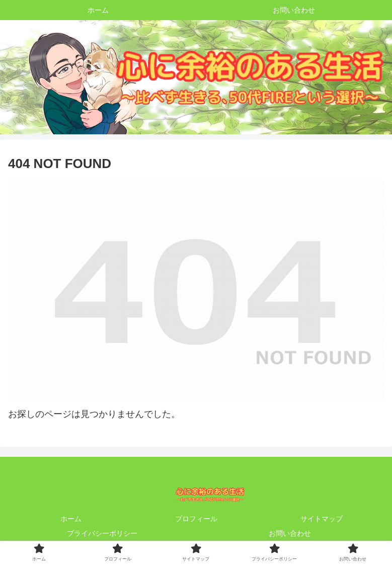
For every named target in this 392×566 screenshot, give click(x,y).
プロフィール (196, 519)
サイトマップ (322, 519)
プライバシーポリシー (102, 533)
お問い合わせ (290, 533)
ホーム (71, 519)
